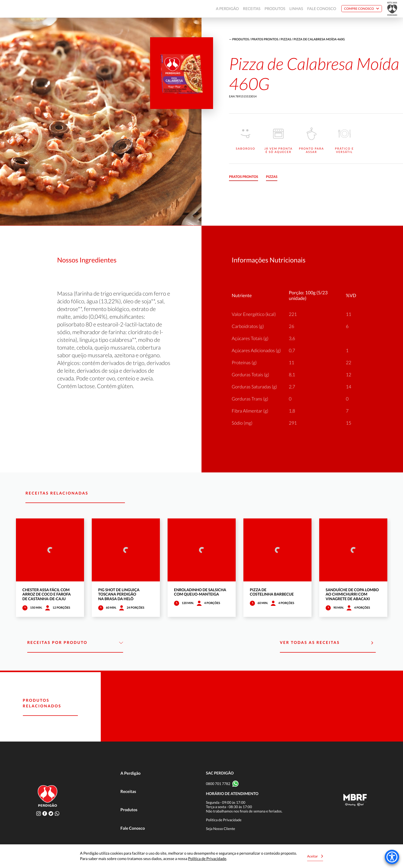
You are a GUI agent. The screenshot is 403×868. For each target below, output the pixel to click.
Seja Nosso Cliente (221, 829)
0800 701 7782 (218, 784)
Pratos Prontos (265, 39)
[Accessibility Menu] (392, 857)
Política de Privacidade (224, 820)
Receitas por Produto (75, 643)
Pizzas (286, 39)
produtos (241, 39)
